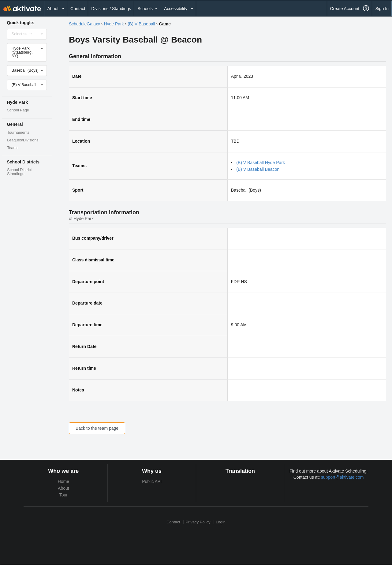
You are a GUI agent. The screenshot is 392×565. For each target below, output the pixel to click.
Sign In (382, 9)
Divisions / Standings (111, 9)
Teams (13, 148)
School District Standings (19, 172)
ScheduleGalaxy (84, 24)
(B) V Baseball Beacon (258, 169)
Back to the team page (97, 428)
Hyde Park (114, 24)
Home (63, 481)
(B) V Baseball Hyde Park (261, 163)
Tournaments (18, 133)
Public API (152, 481)
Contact (78, 9)
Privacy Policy (198, 522)
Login (221, 522)
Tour (63, 495)
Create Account (345, 9)
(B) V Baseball (141, 24)
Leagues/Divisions (23, 140)
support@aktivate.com (342, 477)
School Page (18, 110)
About (63, 488)
